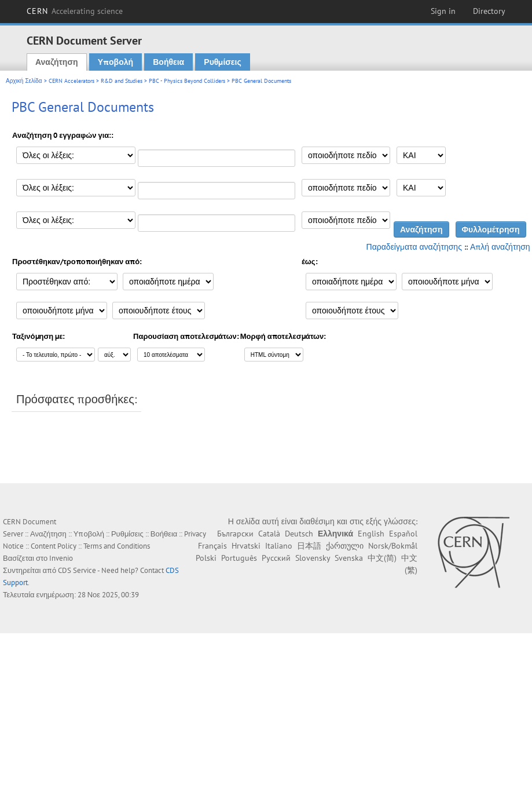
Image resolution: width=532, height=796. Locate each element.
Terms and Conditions (117, 546)
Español (403, 534)
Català (269, 534)
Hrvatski (246, 546)
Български (235, 534)
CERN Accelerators (71, 81)
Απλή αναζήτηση (500, 247)
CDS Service (77, 570)
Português (239, 558)
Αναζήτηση (57, 62)
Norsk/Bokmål (393, 546)
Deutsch (299, 534)
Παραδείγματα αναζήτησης (414, 247)
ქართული (345, 546)
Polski (206, 558)
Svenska (349, 558)
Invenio (61, 558)
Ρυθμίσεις (222, 62)
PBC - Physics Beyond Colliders (187, 81)
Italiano (279, 546)
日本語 (309, 546)
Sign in (443, 11)
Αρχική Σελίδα (24, 81)
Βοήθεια (168, 62)
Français (212, 546)
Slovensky (313, 558)
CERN (75, 11)
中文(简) (382, 558)
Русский (276, 558)
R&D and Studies (122, 81)
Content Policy (54, 546)
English (371, 534)
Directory (489, 11)
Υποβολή (115, 62)
